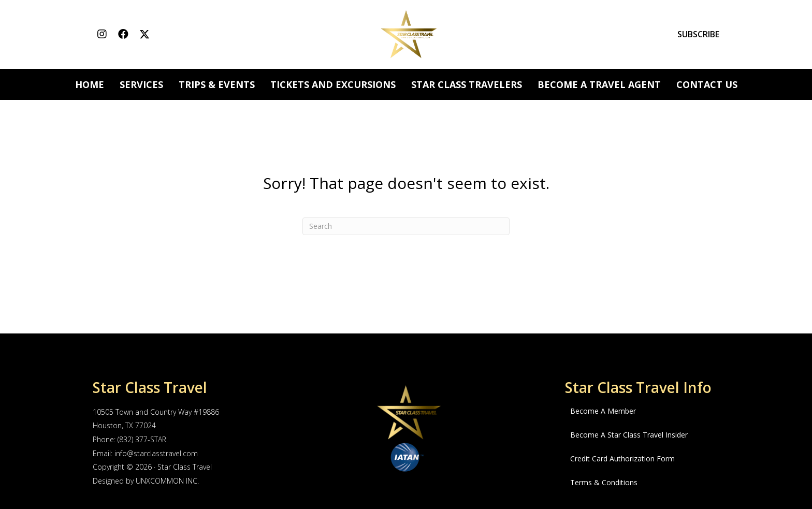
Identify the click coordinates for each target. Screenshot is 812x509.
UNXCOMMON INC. (167, 481)
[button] (102, 34)
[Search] (406, 226)
